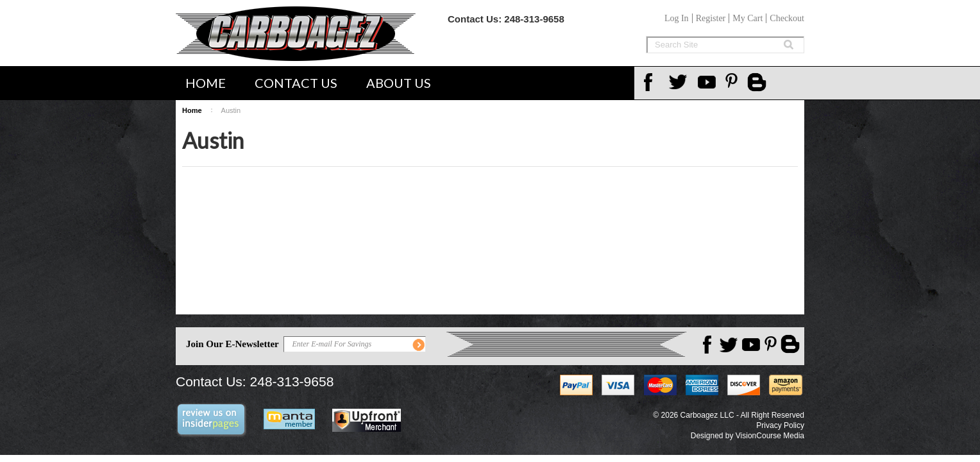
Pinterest (736, 82)
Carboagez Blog (758, 83)
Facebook (652, 82)
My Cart (748, 18)
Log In (677, 18)
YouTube (708, 82)
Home (206, 83)
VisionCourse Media (770, 436)
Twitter (680, 82)
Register (711, 18)
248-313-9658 (534, 19)
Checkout (787, 18)
